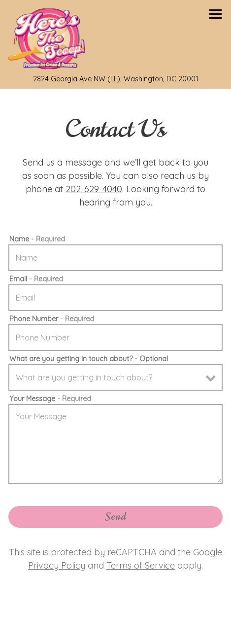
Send (116, 517)
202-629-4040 (94, 189)
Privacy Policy (57, 565)
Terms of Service (141, 565)
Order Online (158, 627)
